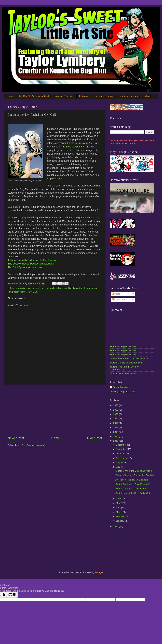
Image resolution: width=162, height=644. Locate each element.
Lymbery (88, 288)
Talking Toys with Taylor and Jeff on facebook (33, 260)
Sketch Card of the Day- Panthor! (132, 484)
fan (65, 288)
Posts (116, 294)
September (122, 458)
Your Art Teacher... (64, 96)
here (60, 178)
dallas (53, 288)
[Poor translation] (12, 595)
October (120, 454)
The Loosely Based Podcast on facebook (31, 264)
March (119, 512)
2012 (116, 441)
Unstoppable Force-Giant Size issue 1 (129, 359)
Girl (70, 288)
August (120, 463)
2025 (116, 405)
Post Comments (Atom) (33, 445)
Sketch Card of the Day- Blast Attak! (134, 471)
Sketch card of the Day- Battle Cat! (133, 493)
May (118, 503)
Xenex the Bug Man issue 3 (124, 346)
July (118, 467)
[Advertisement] (55, 410)
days (60, 288)
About (147, 96)
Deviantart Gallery (104, 96)
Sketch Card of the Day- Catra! (131, 489)
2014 (116, 432)
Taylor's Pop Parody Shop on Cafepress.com (124, 368)
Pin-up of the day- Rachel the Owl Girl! (135, 475)
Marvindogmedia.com (56, 249)
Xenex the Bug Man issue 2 (124, 351)
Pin (9, 292)
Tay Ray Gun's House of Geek (34, 96)
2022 (116, 410)
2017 (116, 419)
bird (29, 288)
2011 (116, 526)
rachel (23, 292)
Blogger (99, 572)
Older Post (95, 438)
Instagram (84, 96)
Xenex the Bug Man (129, 96)
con (42, 288)
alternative (21, 288)
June (119, 499)
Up (36, 292)
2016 (116, 423)
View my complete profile (122, 392)
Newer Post (16, 438)
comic (36, 288)
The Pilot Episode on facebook (25, 267)
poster (15, 292)
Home (11, 96)
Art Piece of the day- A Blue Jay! (132, 480)
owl (96, 288)
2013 (116, 436)
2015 (116, 428)
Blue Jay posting (75, 147)
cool (47, 288)
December (122, 445)
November (122, 449)
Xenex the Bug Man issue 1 (124, 355)
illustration (78, 288)
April (119, 507)
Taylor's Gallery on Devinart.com (126, 363)
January (120, 521)
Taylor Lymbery (121, 387)
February (121, 516)
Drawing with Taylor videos (123, 374)
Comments (119, 300)
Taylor (30, 292)
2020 (116, 414)
